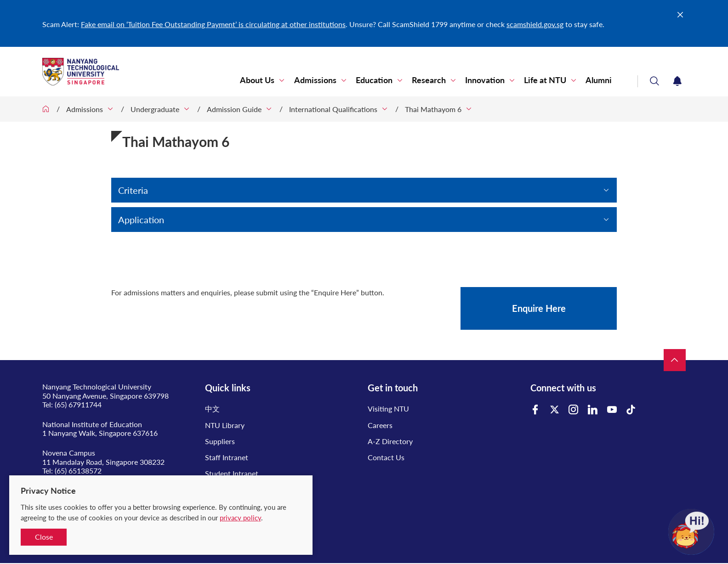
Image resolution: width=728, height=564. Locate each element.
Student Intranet (232, 473)
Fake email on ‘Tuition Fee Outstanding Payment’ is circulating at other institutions (213, 24)
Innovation (486, 80)
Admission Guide (234, 109)
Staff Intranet (227, 457)
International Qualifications (333, 109)
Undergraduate (155, 109)
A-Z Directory (390, 441)
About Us (261, 80)
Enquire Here (539, 308)
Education (376, 80)
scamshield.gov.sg (535, 24)
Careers (380, 425)
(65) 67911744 (78, 404)
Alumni (599, 80)
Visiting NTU (388, 409)
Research (431, 80)
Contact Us (386, 457)
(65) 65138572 (78, 471)
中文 (212, 409)
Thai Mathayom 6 (433, 109)
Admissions (318, 80)
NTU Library (225, 425)
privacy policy (240, 518)
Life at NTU (546, 80)
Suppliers (220, 441)
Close (44, 537)
